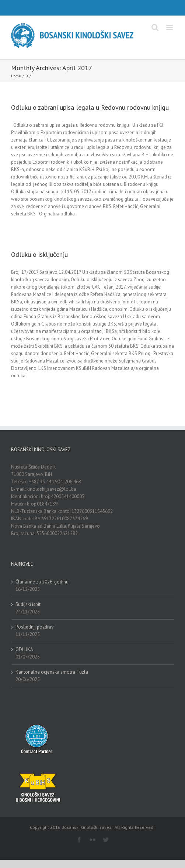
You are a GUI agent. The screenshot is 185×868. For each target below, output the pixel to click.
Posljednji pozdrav (34, 627)
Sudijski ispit (28, 604)
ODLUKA (24, 649)
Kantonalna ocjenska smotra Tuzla (52, 672)
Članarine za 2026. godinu (42, 582)
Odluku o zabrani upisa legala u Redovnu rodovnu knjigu (90, 107)
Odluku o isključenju (39, 254)
